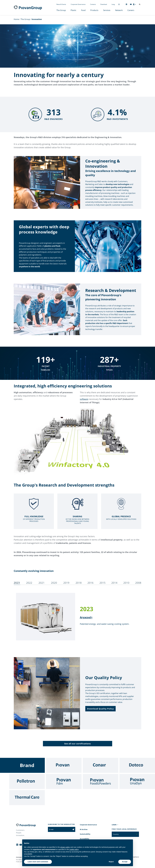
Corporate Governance (78, 4)
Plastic (73, 10)
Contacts (93, 4)
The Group (61, 10)
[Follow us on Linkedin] (126, 4)
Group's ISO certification (100, 693)
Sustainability (85, 834)
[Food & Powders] (101, 781)
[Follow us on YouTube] (131, 4)
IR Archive (84, 829)
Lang (113, 4)
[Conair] (101, 765)
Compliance (135, 857)
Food (83, 10)
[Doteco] (137, 765)
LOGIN (114, 825)
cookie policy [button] (74, 849)
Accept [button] (125, 862)
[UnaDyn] (137, 781)
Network (119, 10)
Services (107, 10)
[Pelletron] (27, 781)
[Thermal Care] (27, 798)
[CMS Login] (134, 4)
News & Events (61, 4)
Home (16, 19)
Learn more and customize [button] (38, 862)
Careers (131, 10)
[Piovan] (64, 765)
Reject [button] (111, 862)
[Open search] (140, 4)
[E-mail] (59, 829)
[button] (100, 709)
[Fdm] (64, 781)
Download (104, 4)
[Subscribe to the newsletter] (73, 829)
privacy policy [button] (65, 847)
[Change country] (119, 4)
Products (94, 10)
